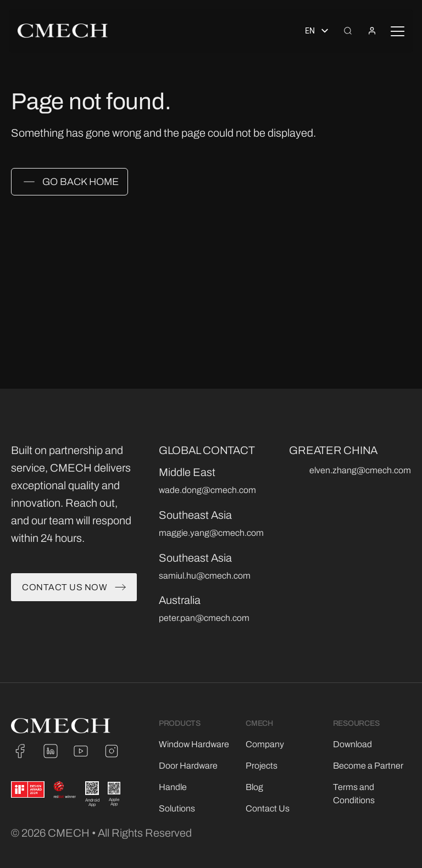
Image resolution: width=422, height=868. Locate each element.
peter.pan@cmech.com (204, 618)
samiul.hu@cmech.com (205, 576)
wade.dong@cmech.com (207, 490)
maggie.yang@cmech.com (211, 533)
